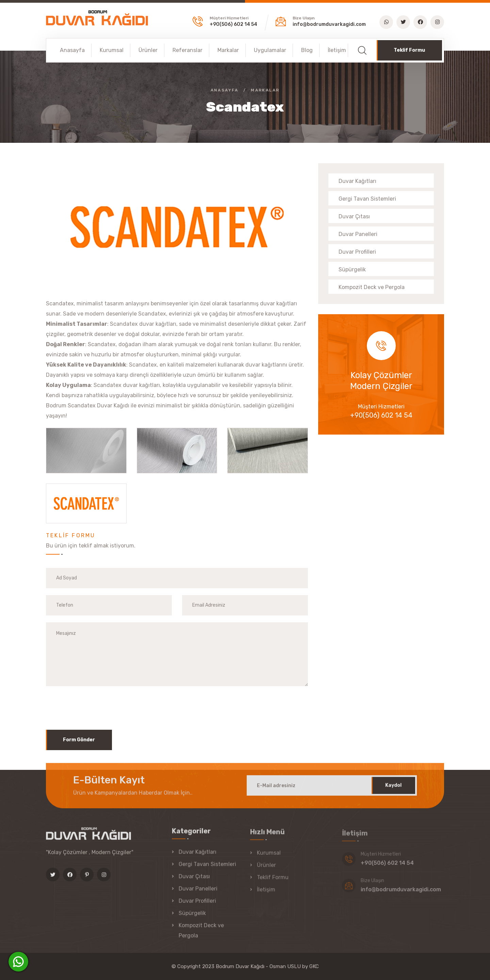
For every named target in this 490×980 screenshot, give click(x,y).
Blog (307, 50)
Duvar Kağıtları (357, 181)
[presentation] (98, 706)
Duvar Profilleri (357, 252)
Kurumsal (112, 50)
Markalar (228, 50)
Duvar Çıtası (354, 216)
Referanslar (187, 50)
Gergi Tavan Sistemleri (367, 199)
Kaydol (393, 791)
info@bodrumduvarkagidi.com (329, 24)
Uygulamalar (270, 50)
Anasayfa (72, 50)
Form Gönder (79, 740)
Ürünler (148, 50)
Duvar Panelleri (358, 234)
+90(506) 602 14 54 (233, 24)
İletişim (337, 50)
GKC (314, 966)
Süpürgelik (352, 269)
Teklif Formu (409, 50)
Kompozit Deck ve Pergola (372, 287)
